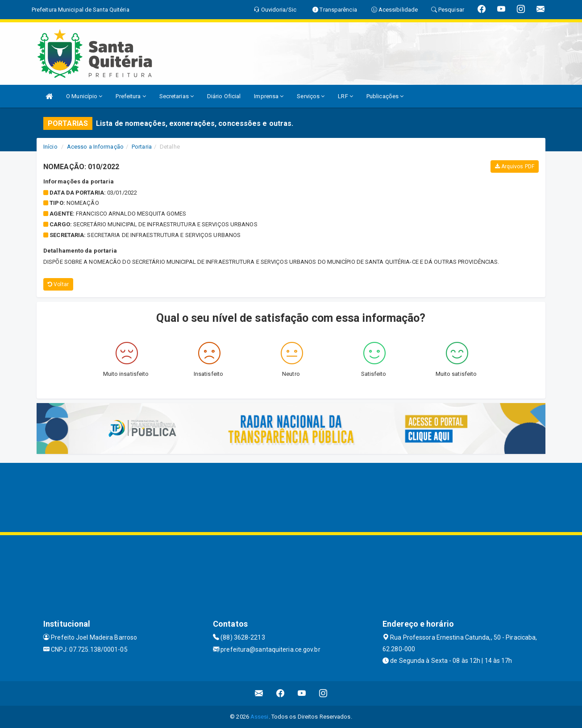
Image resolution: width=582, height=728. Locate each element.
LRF (345, 96)
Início (50, 147)
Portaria (142, 147)
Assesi (260, 717)
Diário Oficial (224, 96)
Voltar (58, 284)
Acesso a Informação (95, 147)
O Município (84, 96)
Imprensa (269, 96)
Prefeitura (131, 96)
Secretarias (177, 96)
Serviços (311, 96)
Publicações (385, 96)
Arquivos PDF (515, 166)
